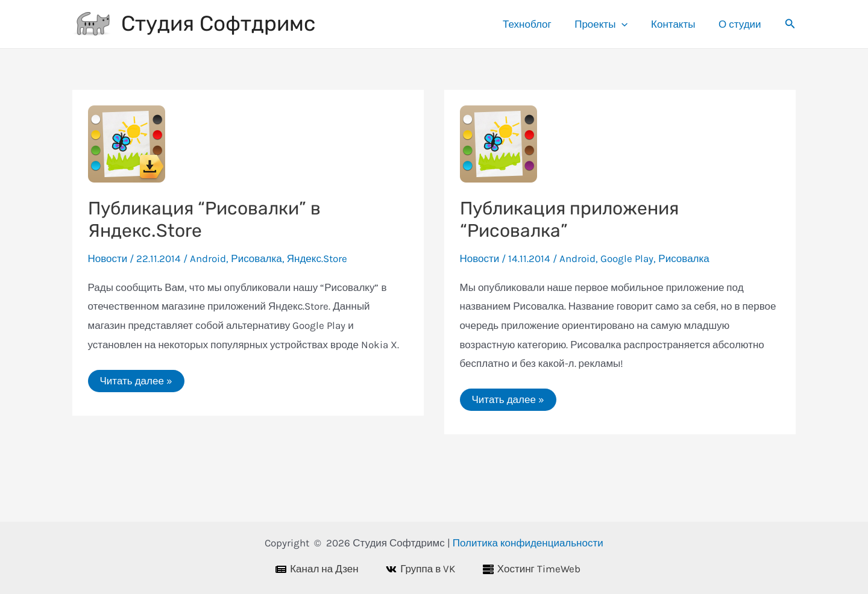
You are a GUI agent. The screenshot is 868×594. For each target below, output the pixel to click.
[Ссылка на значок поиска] (790, 24)
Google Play (627, 258)
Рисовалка (256, 258)
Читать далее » (136, 383)
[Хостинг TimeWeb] (538, 569)
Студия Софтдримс (218, 23)
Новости (108, 258)
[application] (629, 24)
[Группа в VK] (427, 569)
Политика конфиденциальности (528, 543)
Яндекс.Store (317, 258)
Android (208, 258)
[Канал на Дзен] (323, 569)
